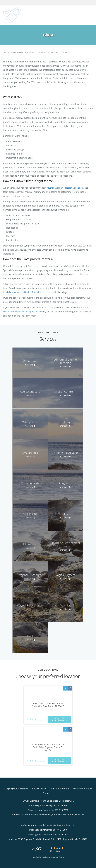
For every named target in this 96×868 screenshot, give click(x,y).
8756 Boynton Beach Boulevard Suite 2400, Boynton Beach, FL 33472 (48, 747)
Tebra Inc (24, 789)
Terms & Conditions (59, 789)
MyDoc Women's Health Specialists (19, 52)
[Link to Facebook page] (70, 688)
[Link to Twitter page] (65, 688)
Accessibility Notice (83, 789)
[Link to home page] (15, 15)
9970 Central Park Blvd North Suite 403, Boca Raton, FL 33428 (48, 705)
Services (54, 52)
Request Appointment (59, 719)
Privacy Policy (39, 789)
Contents (42, 52)
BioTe (65, 52)
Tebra (61, 857)
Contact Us (48, 793)
